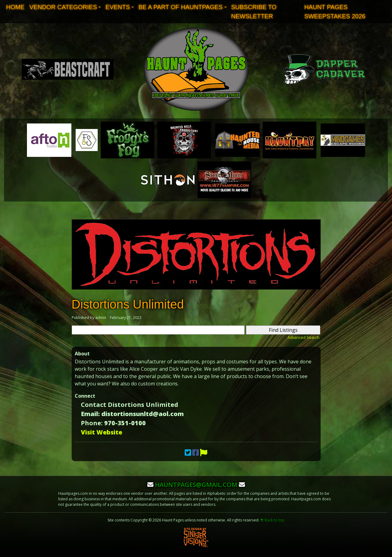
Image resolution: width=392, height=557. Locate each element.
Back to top (272, 520)
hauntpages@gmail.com (196, 485)
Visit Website (102, 432)
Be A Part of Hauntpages (181, 7)
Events (118, 7)
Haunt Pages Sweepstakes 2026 (335, 12)
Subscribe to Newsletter (254, 12)
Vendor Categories (63, 7)
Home (15, 7)
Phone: (92, 423)
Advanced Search (303, 337)
